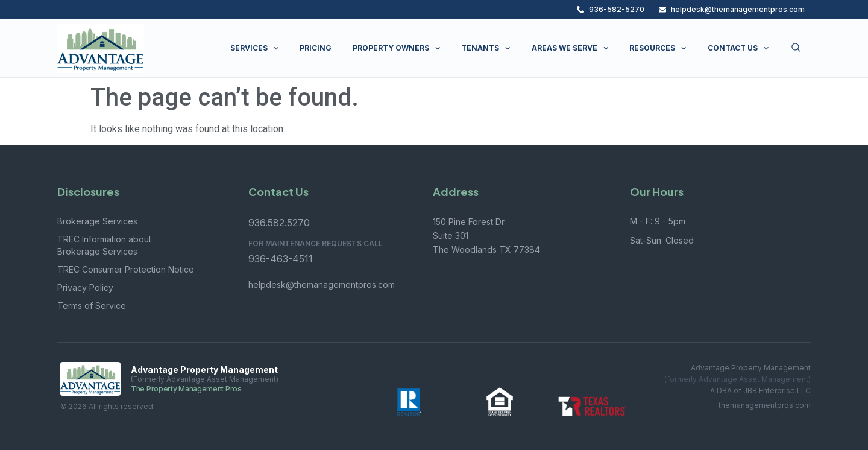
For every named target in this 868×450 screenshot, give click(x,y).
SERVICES (254, 48)
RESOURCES (658, 48)
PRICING (316, 48)
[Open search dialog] (796, 48)
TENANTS (486, 48)
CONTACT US (738, 48)
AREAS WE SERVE (570, 48)
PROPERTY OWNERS (396, 48)
